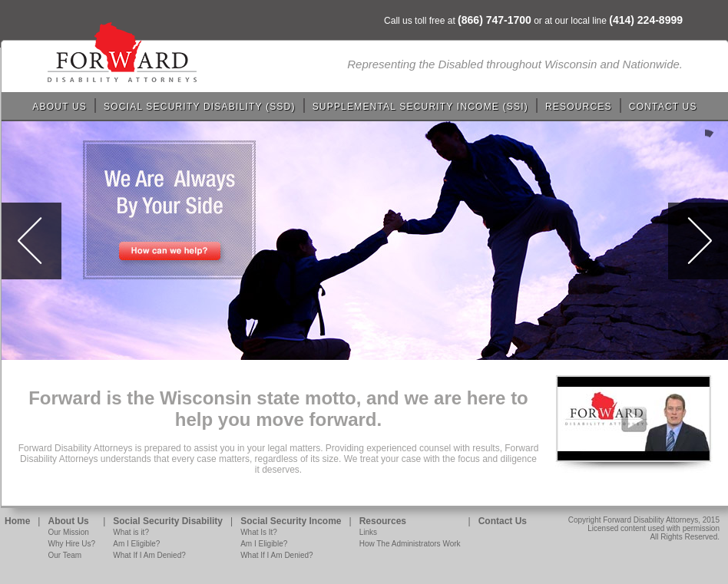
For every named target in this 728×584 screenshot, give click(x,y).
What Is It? (259, 532)
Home (17, 521)
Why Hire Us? (71, 544)
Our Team (65, 555)
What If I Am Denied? (149, 555)
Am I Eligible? (136, 544)
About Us (60, 107)
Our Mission (68, 532)
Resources (579, 107)
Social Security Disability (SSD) (200, 107)
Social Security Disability (168, 521)
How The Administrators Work (410, 544)
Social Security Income (291, 521)
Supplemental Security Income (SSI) (420, 107)
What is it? (131, 532)
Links (368, 532)
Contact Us (663, 107)
